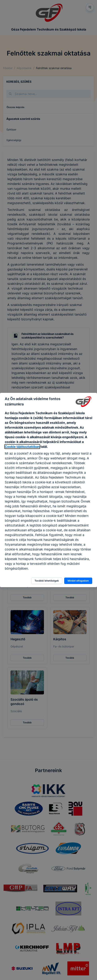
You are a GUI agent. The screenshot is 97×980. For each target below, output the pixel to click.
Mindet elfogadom (78, 581)
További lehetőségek (47, 581)
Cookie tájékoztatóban (22, 447)
